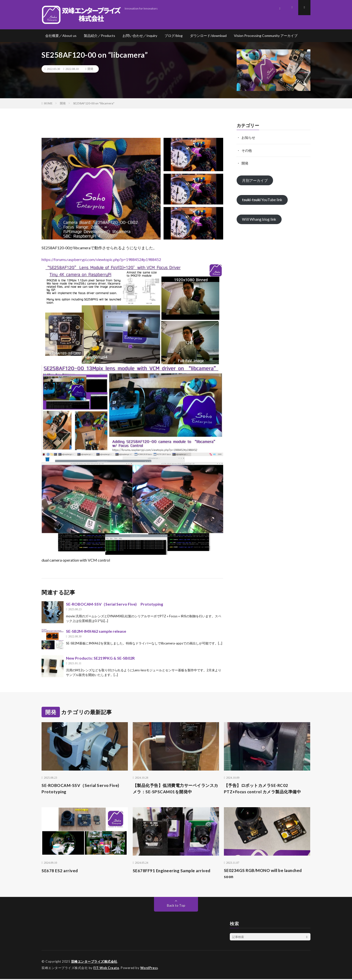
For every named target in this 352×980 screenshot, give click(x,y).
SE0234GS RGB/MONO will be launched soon (265, 875)
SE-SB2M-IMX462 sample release (96, 631)
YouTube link (263, 200)
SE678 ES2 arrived (60, 871)
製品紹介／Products (99, 36)
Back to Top (176, 907)
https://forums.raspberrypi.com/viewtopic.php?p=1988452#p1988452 (101, 259)
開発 (90, 69)
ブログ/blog (174, 36)
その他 (247, 150)
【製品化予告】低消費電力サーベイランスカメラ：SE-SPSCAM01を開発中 (176, 789)
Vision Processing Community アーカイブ (266, 36)
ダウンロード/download (208, 36)
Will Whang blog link (259, 220)
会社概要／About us (61, 36)
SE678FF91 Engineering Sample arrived (173, 871)
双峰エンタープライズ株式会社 (94, 963)
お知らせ (248, 137)
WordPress (150, 969)
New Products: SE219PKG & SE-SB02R (100, 658)
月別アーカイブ (256, 180)
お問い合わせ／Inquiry (140, 36)
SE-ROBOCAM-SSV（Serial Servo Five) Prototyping (115, 604)
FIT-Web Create (107, 969)
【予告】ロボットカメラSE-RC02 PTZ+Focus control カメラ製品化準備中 (265, 789)
